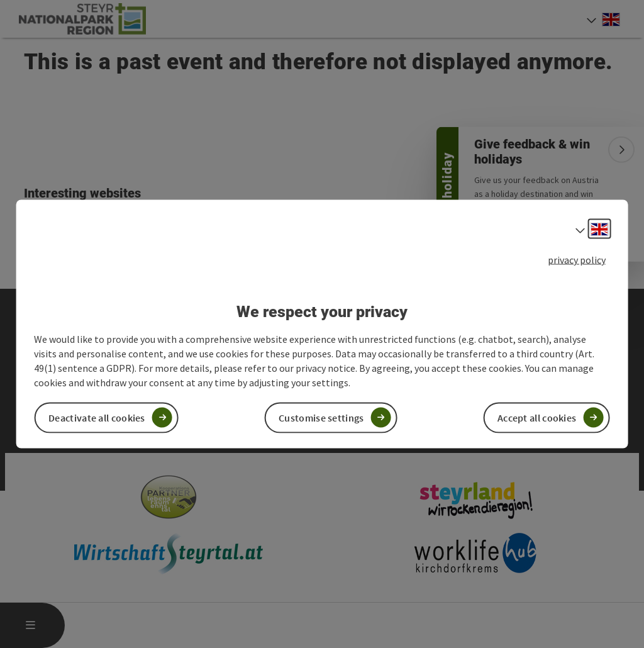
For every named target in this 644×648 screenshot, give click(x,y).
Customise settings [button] (321, 417)
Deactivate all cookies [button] (97, 417)
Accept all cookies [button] (537, 417)
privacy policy (577, 260)
